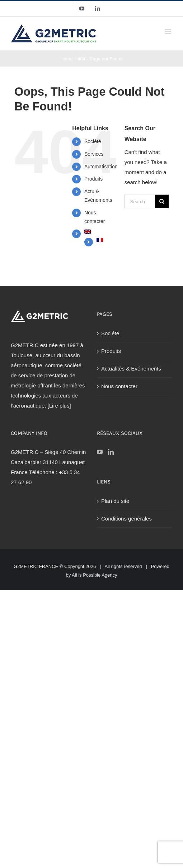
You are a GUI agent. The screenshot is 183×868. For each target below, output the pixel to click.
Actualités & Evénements (131, 369)
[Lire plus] (59, 406)
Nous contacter (119, 386)
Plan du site (115, 501)
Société (93, 141)
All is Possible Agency (94, 575)
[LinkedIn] (111, 452)
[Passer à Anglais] (99, 232)
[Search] (162, 201)
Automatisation (101, 167)
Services (94, 154)
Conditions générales (126, 519)
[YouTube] (100, 452)
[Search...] (140, 201)
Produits (93, 179)
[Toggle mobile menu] (168, 31)
